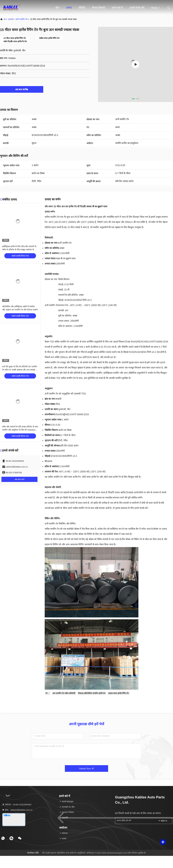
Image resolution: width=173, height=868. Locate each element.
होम (57, 8)
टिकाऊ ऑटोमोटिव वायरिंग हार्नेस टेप (92, 693)
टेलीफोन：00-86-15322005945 (17, 805)
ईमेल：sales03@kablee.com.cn (17, 810)
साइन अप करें (164, 821)
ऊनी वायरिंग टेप (21, 19)
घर (5, 19)
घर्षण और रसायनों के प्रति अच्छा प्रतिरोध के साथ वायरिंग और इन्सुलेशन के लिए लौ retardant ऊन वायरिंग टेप (20, 430)
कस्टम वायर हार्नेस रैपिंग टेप (119, 693)
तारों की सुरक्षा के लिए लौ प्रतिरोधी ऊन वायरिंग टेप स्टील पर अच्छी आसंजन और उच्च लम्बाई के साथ (20, 370)
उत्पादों (11, 19)
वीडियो (82, 8)
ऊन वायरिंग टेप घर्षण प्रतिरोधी (64, 693)
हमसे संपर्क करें (137, 8)
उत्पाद (69, 8)
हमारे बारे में (117, 8)
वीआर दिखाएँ (98, 8)
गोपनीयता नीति (33, 853)
